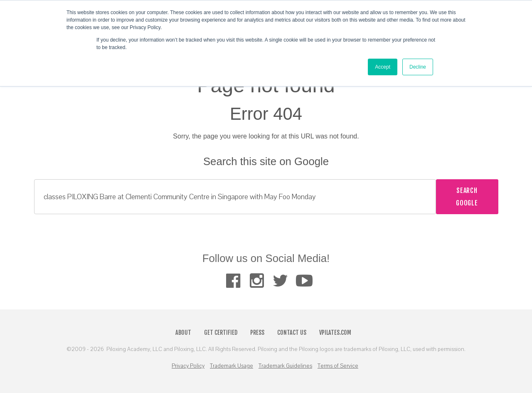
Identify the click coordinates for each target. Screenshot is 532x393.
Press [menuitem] (257, 332)
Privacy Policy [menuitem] (188, 366)
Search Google (467, 197)
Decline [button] (418, 67)
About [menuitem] (183, 332)
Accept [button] (383, 67)
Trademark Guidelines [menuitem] (285, 366)
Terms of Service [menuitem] (338, 366)
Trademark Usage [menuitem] (232, 366)
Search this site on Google (266, 161)
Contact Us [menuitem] (292, 332)
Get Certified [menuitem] (221, 332)
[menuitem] (233, 281)
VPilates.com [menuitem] (335, 332)
